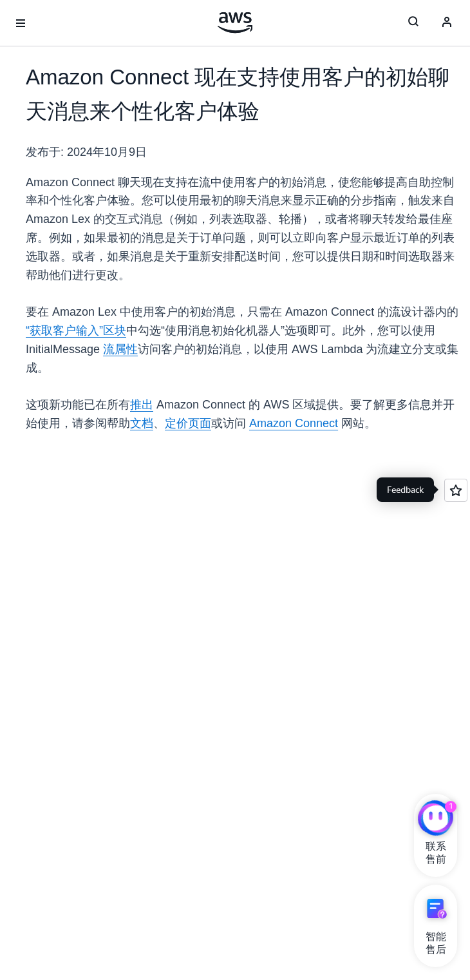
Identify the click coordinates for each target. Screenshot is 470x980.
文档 (142, 423)
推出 (142, 405)
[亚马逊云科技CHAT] (436, 820)
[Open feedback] (456, 490)
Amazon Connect (294, 423)
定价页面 (188, 423)
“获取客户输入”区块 (76, 331)
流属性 (120, 349)
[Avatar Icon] (447, 23)
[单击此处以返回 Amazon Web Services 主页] (235, 23)
